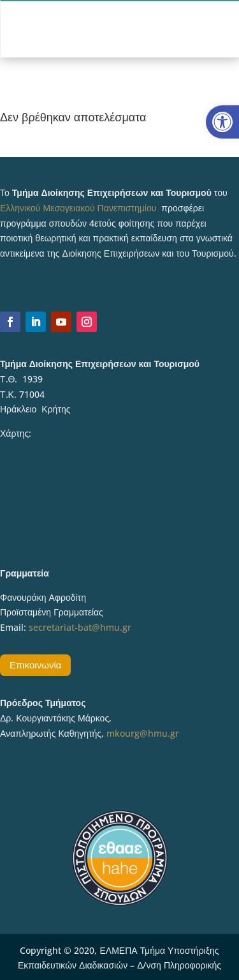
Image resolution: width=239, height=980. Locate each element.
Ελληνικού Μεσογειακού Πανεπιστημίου (78, 208)
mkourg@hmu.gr (143, 733)
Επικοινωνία (35, 665)
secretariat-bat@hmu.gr (80, 627)
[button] (222, 122)
